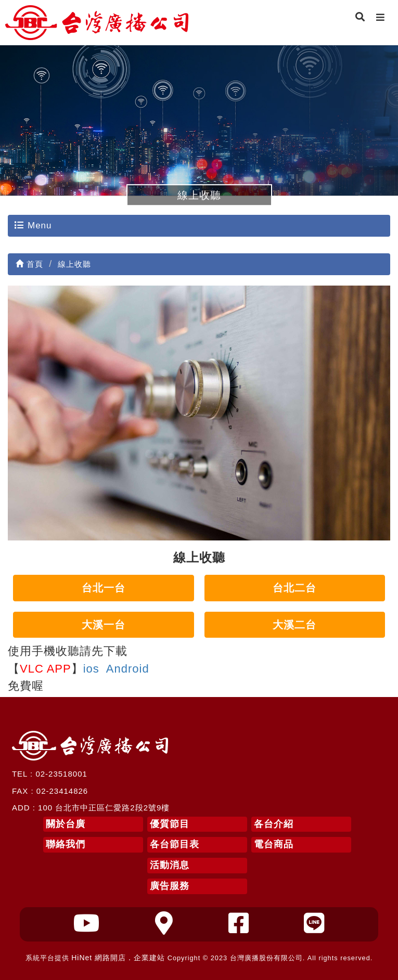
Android (128, 669)
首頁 (29, 264)
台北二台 (294, 588)
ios (91, 669)
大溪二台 (294, 625)
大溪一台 (104, 625)
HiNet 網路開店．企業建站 (118, 958)
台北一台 (104, 588)
